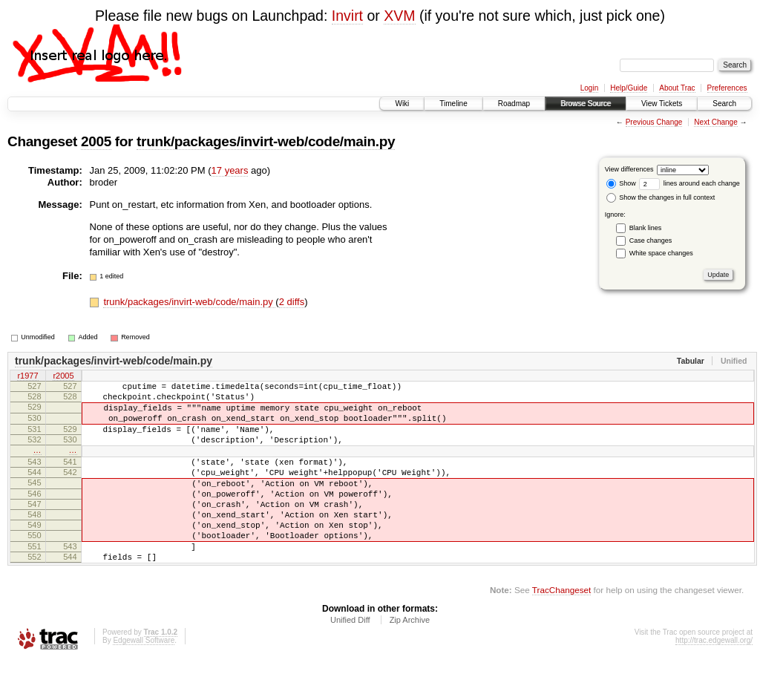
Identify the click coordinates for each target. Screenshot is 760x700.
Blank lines (646, 228)
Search (724, 104)
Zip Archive (410, 660)
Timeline (453, 104)
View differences (629, 169)
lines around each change (689, 183)
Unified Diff (350, 660)
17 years (230, 170)
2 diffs (292, 302)
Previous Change (654, 122)
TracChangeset (561, 630)
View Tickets (662, 104)
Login (589, 88)
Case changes (651, 241)
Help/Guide (629, 88)
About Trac (677, 88)
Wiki (402, 104)
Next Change (715, 122)
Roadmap (514, 104)
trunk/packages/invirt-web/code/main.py (266, 141)
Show (621, 183)
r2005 (63, 376)
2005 (96, 141)
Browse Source (586, 104)
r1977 (27, 376)
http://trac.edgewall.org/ (714, 680)
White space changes (661, 253)
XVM (399, 16)
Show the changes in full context (661, 197)
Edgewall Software (144, 680)
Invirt (347, 16)
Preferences (727, 88)
